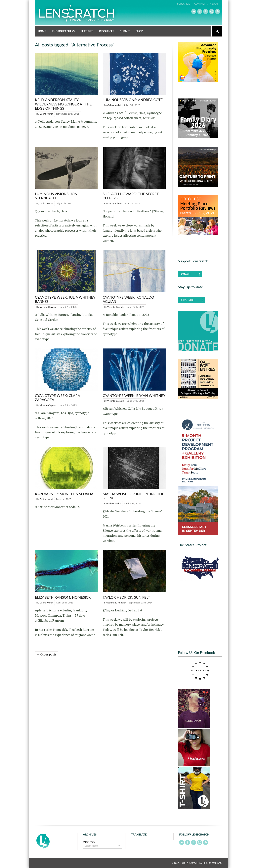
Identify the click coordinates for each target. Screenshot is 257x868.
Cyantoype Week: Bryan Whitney (134, 396)
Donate (185, 274)
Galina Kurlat (46, 114)
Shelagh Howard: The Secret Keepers (131, 196)
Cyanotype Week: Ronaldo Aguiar (128, 299)
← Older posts (46, 654)
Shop (139, 31)
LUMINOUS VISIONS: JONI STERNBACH (57, 196)
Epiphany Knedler (117, 603)
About (214, 4)
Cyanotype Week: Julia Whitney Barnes (65, 299)
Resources (107, 31)
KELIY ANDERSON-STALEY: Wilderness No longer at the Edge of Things (63, 104)
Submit (125, 31)
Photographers (63, 31)
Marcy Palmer (114, 203)
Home (42, 31)
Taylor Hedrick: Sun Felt (126, 597)
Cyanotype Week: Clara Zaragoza (58, 398)
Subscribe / (185, 4)
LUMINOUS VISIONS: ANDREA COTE (133, 100)
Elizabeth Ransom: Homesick (63, 597)
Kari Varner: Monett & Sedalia (64, 494)
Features (87, 31)
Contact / (201, 4)
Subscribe (187, 300)
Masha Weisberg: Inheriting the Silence (133, 496)
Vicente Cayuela (48, 307)
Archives (89, 841)
